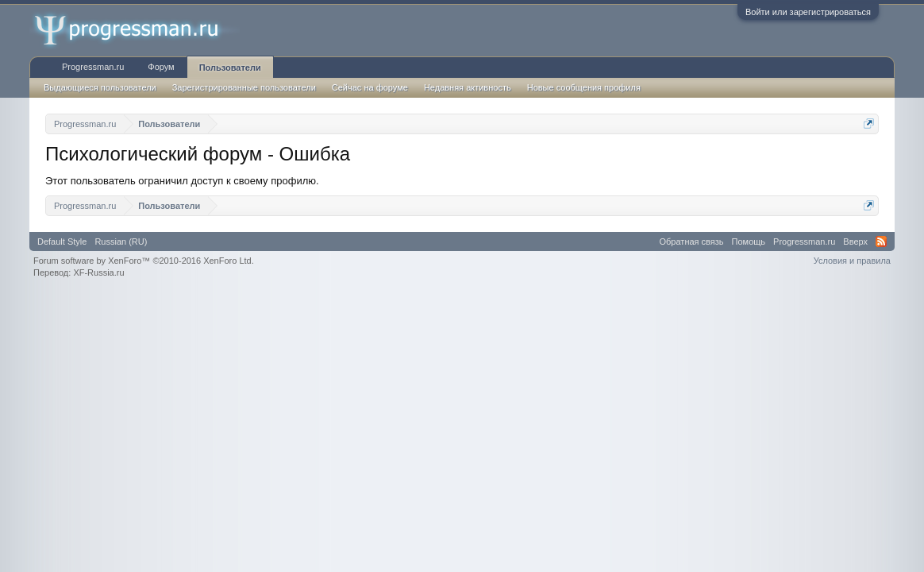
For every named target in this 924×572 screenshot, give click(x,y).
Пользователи (230, 68)
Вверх (855, 242)
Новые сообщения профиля (584, 87)
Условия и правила (852, 261)
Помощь (749, 242)
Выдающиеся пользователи (100, 87)
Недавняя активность (468, 87)
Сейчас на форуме (370, 87)
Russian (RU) (121, 242)
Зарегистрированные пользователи (244, 87)
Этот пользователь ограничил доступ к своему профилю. (182, 181)
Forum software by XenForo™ (144, 261)
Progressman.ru (93, 67)
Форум (161, 67)
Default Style (62, 242)
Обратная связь (692, 242)
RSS (881, 242)
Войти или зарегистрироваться (808, 12)
